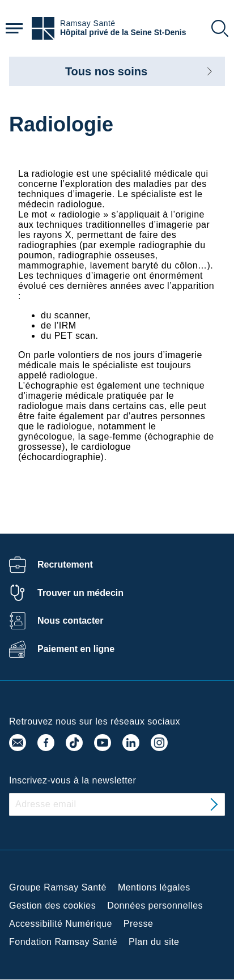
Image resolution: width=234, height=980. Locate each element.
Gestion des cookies (52, 906)
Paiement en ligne (76, 649)
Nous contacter (70, 621)
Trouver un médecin (80, 593)
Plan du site (154, 942)
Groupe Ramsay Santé (58, 887)
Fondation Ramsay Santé (63, 942)
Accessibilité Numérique (61, 924)
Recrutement (65, 564)
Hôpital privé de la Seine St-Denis (123, 33)
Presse (139, 924)
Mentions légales (154, 887)
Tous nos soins (106, 71)
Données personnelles (155, 906)
